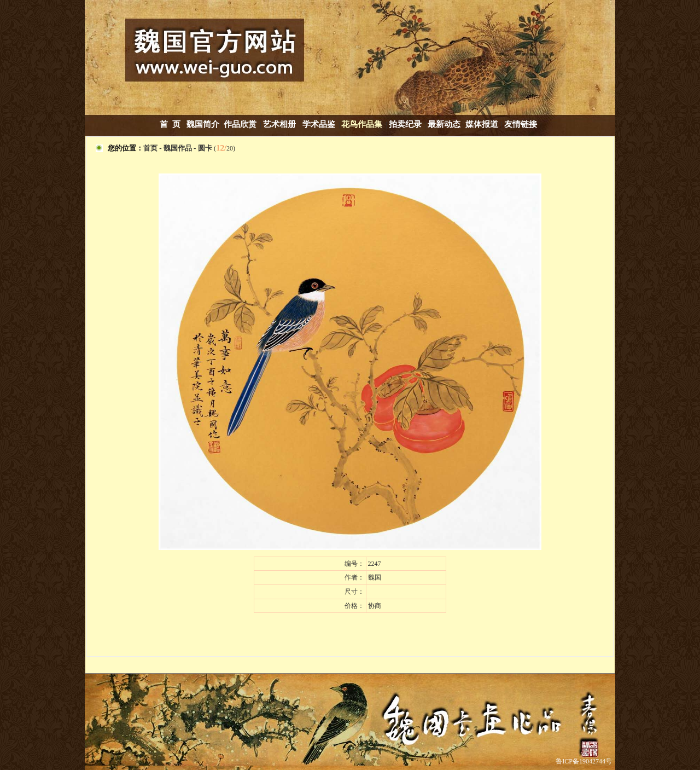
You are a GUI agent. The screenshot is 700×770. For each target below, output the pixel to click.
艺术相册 (281, 124)
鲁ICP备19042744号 (584, 761)
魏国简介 (203, 124)
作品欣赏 (240, 124)
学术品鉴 (319, 124)
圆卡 (205, 148)
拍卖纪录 (405, 124)
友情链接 (521, 124)
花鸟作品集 (362, 124)
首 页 (170, 124)
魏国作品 (178, 148)
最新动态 (444, 124)
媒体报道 (482, 124)
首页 (150, 148)
